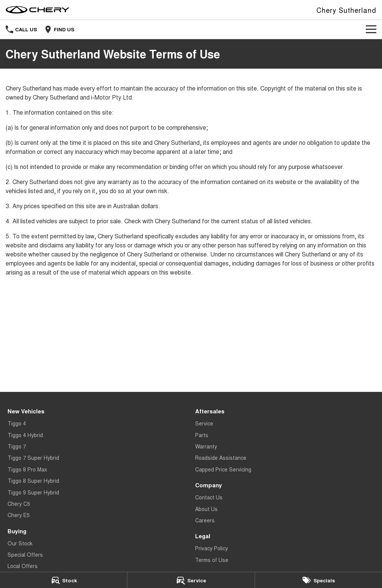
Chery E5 (19, 515)
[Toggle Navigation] (371, 29)
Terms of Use (212, 560)
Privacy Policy (212, 548)
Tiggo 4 (17, 423)
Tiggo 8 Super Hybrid (33, 481)
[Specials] (319, 580)
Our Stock (20, 543)
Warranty (206, 446)
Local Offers (23, 566)
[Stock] (63, 580)
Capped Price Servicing (223, 469)
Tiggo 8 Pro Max (27, 469)
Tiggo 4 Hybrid (25, 435)
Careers (205, 520)
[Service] (191, 580)
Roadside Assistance (221, 458)
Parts (202, 435)
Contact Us (209, 497)
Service (204, 423)
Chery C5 (19, 504)
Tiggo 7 (17, 446)
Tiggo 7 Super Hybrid (33, 458)
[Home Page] (38, 10)
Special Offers (25, 554)
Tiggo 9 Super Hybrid (33, 492)
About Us (206, 509)
